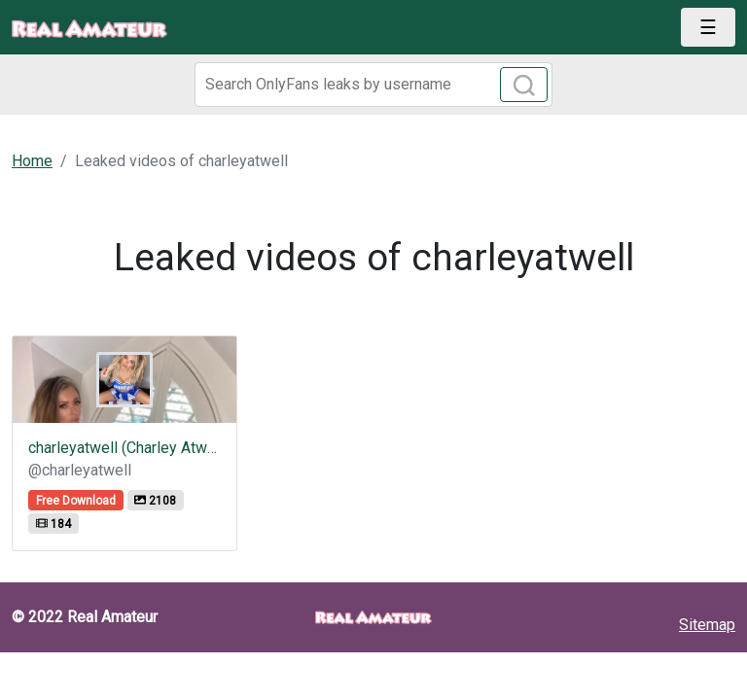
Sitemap (707, 625)
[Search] (373, 85)
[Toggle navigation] (708, 27)
